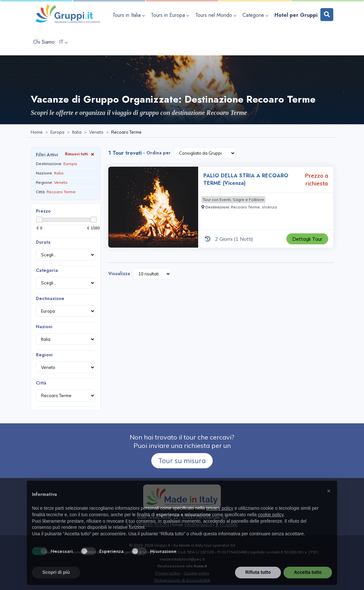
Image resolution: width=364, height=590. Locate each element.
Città (41, 383)
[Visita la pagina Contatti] (230, 525)
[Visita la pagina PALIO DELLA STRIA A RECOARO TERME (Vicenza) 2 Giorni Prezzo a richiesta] (153, 207)
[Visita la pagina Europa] (57, 132)
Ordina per (159, 153)
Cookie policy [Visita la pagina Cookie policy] (197, 573)
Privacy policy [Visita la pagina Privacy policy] (168, 573)
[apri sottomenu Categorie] (256, 15)
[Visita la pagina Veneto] (96, 132)
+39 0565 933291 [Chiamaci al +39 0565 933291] (152, 525)
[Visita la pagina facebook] (217, 525)
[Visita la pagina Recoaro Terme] (245, 207)
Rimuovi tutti (80, 154)
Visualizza (119, 273)
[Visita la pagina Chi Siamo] (44, 42)
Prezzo (43, 211)
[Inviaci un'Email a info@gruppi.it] (198, 525)
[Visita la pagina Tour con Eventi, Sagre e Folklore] (233, 200)
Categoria (47, 270)
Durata (43, 242)
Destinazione (50, 298)
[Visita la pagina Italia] (77, 132)
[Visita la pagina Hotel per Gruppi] (296, 15)
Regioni (44, 355)
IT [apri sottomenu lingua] (63, 42)
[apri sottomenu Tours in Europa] (171, 15)
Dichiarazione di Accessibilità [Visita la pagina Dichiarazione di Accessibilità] (182, 580)
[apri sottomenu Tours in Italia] (129, 15)
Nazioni (44, 327)
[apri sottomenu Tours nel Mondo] (217, 15)
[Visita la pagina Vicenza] (269, 207)
